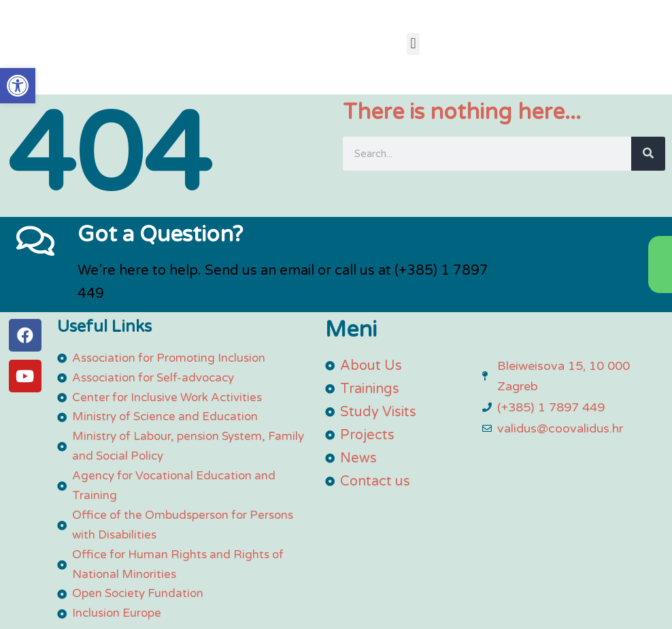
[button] (413, 44)
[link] (18, 86)
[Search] (648, 154)
